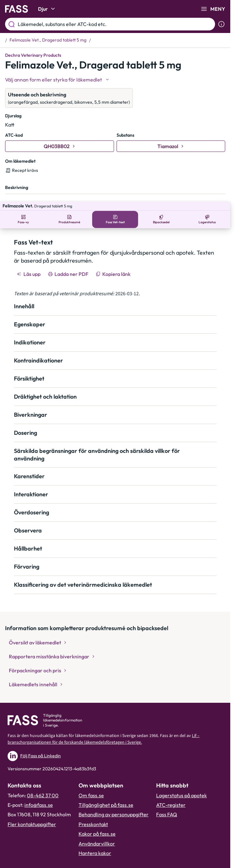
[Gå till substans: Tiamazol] (171, 146)
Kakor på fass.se (97, 825)
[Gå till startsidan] (16, 9)
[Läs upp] (29, 265)
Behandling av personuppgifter (114, 806)
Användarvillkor (97, 835)
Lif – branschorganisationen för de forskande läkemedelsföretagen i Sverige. (104, 730)
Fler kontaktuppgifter (32, 815)
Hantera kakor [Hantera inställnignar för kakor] (95, 844)
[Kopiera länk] (114, 265)
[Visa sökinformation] (221, 24)
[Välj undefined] (58, 80)
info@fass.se (39, 796)
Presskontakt (93, 815)
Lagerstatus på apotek (181, 786)
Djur (47, 9)
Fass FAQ (167, 806)
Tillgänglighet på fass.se (106, 796)
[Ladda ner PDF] (69, 265)
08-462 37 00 (43, 786)
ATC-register (171, 796)
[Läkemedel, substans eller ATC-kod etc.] (115, 24)
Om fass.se (91, 786)
